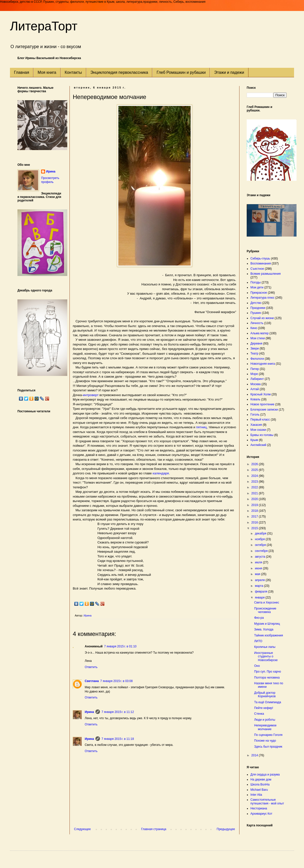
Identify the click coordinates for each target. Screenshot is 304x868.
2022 (255, 487)
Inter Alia (256, 795)
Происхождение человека (265, 610)
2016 (255, 522)
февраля (262, 592)
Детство (256, 303)
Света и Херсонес (267, 603)
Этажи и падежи (229, 72)
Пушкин (256, 313)
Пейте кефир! (264, 708)
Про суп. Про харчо (268, 672)
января (260, 598)
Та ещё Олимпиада (268, 702)
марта (260, 586)
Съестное (257, 269)
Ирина (89, 712)
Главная (22, 72)
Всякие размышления (266, 274)
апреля (260, 580)
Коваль (255, 399)
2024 (255, 476)
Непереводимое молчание (265, 727)
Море (254, 374)
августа (261, 557)
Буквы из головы (262, 435)
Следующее (82, 829)
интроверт (91, 395)
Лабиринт (257, 379)
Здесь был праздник (268, 747)
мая (258, 574)
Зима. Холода (264, 629)
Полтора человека (267, 678)
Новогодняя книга (263, 364)
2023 (255, 482)
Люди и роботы (265, 720)
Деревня (256, 344)
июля (259, 562)
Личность (257, 323)
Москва (256, 384)
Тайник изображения (269, 635)
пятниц (201, 427)
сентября (262, 551)
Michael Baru (259, 790)
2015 (255, 528)
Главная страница (154, 829)
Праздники (258, 308)
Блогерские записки (264, 410)
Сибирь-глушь (260, 259)
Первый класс (260, 420)
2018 (255, 511)
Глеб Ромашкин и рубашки (181, 72)
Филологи (257, 359)
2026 (255, 464)
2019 (255, 505)
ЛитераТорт (44, 26)
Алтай (255, 389)
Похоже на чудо (265, 741)
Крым (254, 440)
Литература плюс (262, 298)
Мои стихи (258, 338)
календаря (161, 473)
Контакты (73, 72)
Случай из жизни (262, 318)
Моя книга (47, 72)
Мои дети (257, 287)
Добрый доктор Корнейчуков (265, 694)
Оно (257, 666)
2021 (255, 493)
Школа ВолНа (260, 784)
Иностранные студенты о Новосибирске (266, 656)
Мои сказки (258, 430)
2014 (255, 755)
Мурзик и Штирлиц (267, 624)
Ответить (91, 667)
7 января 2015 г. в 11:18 (118, 739)
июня (259, 568)
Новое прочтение (262, 404)
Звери (255, 348)
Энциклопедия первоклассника (119, 72)
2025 (255, 470)
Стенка (259, 714)
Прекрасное (259, 293)
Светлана (92, 681)
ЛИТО (258, 641)
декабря (261, 533)
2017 (255, 517)
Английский (258, 445)
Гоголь (255, 415)
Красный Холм (261, 394)
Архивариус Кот (261, 814)
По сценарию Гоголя (268, 735)
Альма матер (260, 333)
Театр (254, 353)
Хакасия (256, 425)
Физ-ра (259, 618)
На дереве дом (261, 780)
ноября (260, 539)
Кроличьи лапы (265, 647)
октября (261, 545)
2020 (255, 499)
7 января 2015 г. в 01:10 (120, 646)
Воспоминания (261, 263)
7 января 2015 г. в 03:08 (116, 681)
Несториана (259, 808)
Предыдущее (226, 829)
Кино (254, 328)
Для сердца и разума (265, 775)
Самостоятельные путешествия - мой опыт (267, 801)
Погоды (256, 282)
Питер (255, 369)
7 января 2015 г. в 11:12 (118, 712)
